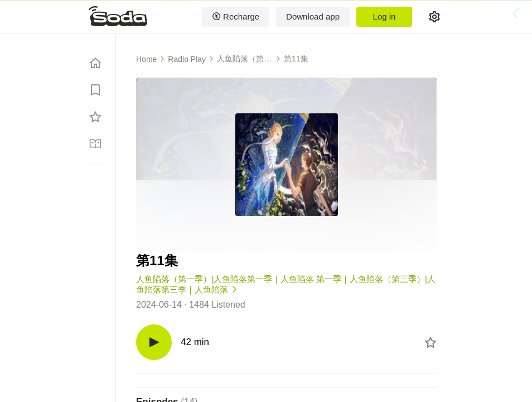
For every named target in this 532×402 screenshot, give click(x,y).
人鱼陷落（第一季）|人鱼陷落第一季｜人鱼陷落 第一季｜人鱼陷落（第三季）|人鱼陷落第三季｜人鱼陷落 (244, 59)
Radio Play (187, 59)
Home (146, 59)
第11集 (296, 59)
